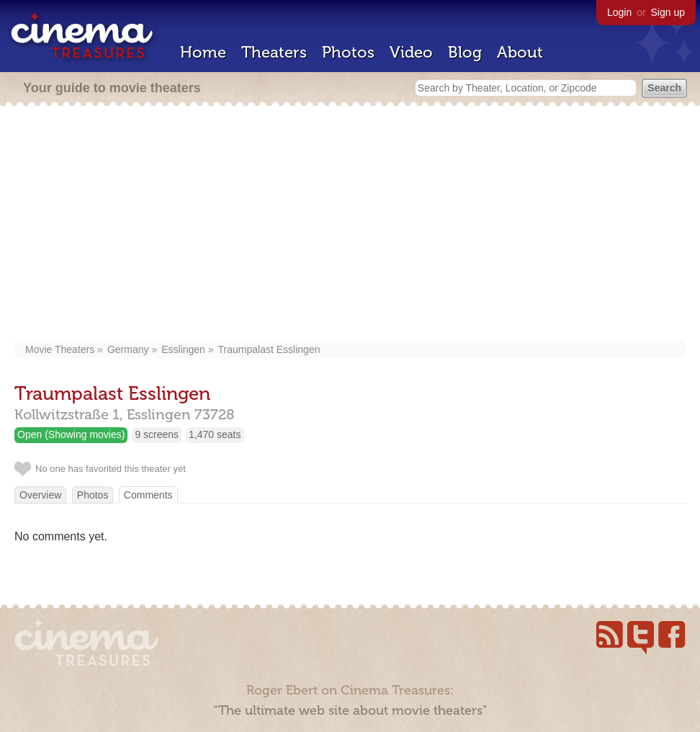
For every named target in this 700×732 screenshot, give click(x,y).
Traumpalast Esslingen (269, 349)
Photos (348, 52)
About (520, 52)
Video (411, 52)
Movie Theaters (60, 349)
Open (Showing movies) (71, 434)
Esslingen (183, 349)
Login (619, 12)
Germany (128, 349)
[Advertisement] (350, 225)
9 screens (157, 434)
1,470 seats (215, 434)
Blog (465, 52)
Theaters (274, 52)
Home (203, 52)
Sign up (668, 12)
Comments (148, 495)
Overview (40, 495)
